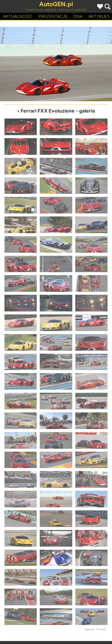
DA (78, 16)
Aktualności (18, 16)
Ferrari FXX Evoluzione (48, 111)
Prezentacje (53, 16)
